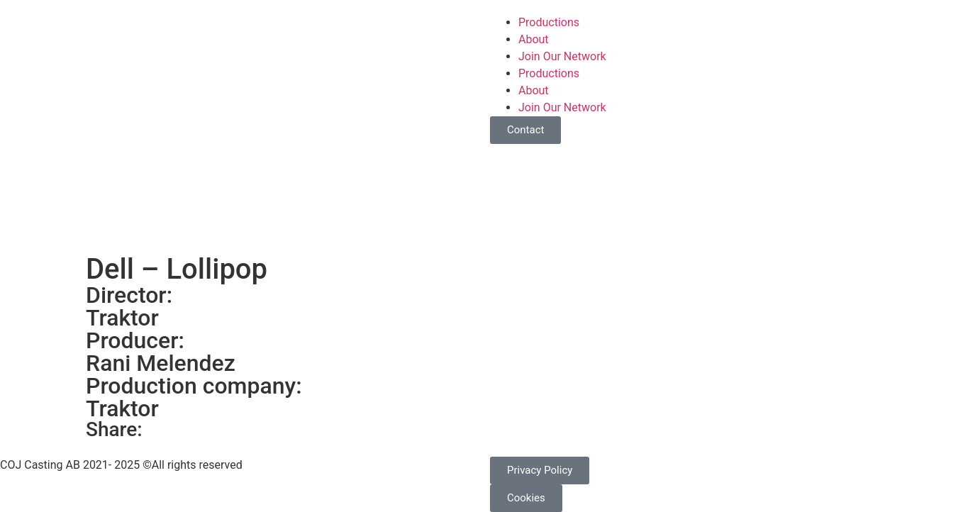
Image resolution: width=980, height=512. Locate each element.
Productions (549, 22)
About (534, 39)
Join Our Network (562, 56)
